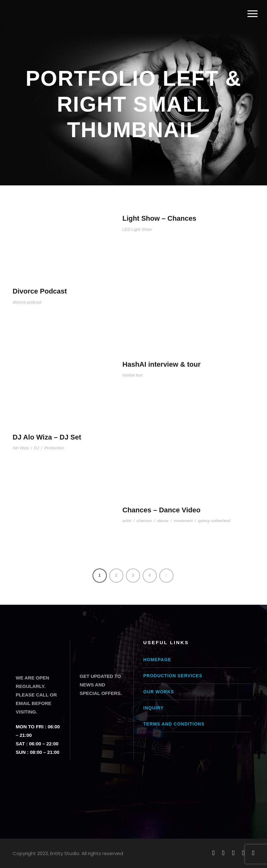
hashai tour (133, 375)
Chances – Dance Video (162, 510)
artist (127, 521)
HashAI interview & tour (162, 364)
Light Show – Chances (159, 218)
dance (163, 521)
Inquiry (153, 708)
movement (183, 521)
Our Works (159, 692)
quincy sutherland (214, 521)
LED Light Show (137, 229)
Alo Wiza (21, 448)
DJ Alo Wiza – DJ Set (47, 437)
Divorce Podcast (40, 291)
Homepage (157, 660)
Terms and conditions (174, 724)
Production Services (173, 676)
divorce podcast (27, 302)
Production (54, 448)
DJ (37, 448)
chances (144, 521)
